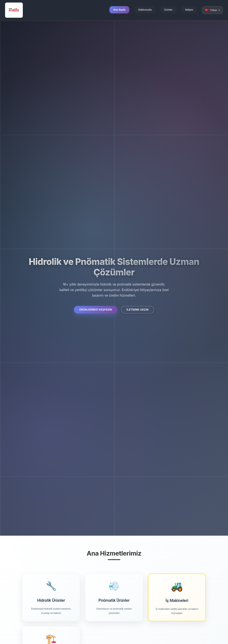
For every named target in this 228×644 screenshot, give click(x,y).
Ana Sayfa (120, 10)
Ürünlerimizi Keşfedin (93, 310)
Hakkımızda (145, 10)
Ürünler (169, 10)
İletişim (190, 10)
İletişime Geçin (140, 310)
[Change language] (213, 10)
